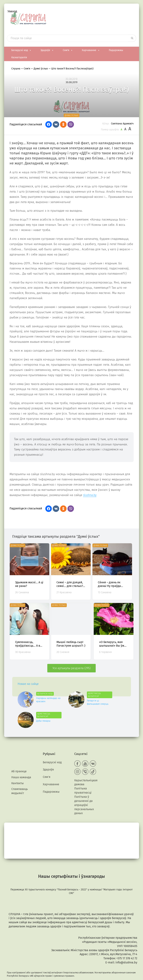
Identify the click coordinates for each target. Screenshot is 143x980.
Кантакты (18, 775)
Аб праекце (19, 764)
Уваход (12, 12)
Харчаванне (91, 49)
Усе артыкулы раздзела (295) (71, 667)
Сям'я (68, 49)
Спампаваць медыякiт (20, 783)
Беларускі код (21, 49)
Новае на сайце (28, 682)
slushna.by (90, 494)
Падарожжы (116, 49)
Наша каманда (21, 769)
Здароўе (47, 49)
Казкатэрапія (19, 56)
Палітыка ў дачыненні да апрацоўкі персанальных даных (84, 797)
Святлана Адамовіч (122, 122)
